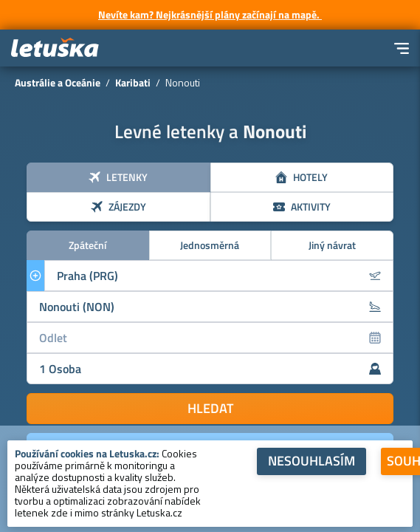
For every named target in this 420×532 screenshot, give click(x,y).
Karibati (133, 82)
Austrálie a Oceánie (58, 82)
